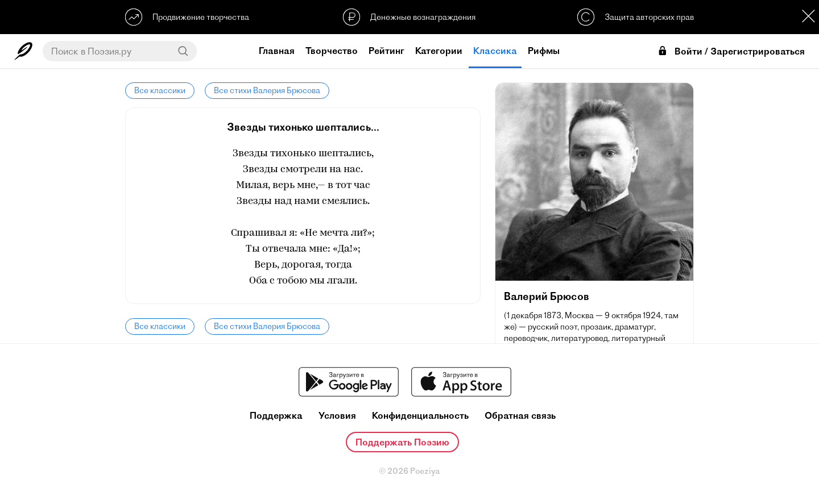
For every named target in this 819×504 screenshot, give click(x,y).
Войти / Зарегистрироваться (731, 51)
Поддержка (276, 416)
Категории (439, 51)
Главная (277, 51)
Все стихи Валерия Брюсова (267, 90)
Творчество (332, 51)
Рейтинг (386, 51)
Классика (495, 51)
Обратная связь (520, 416)
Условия (337, 416)
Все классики (160, 90)
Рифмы (544, 51)
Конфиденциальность (420, 416)
